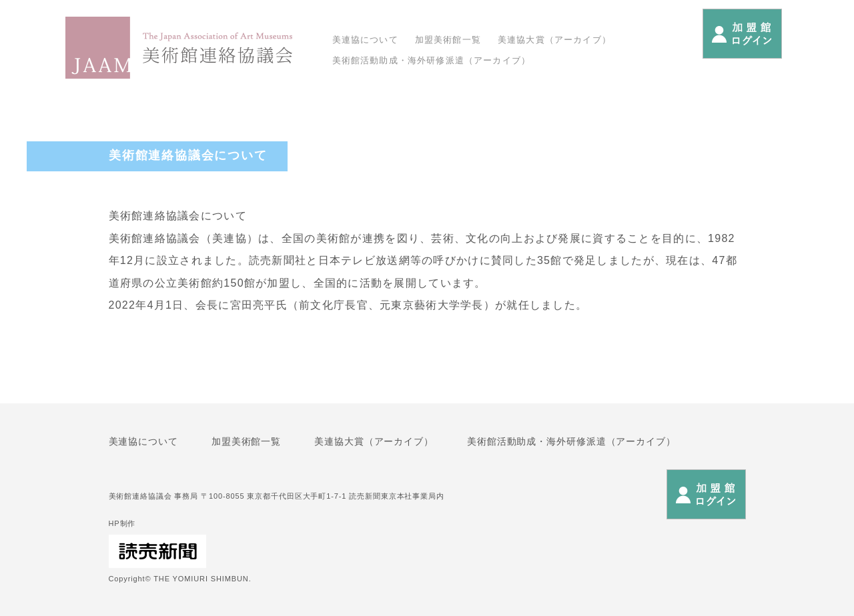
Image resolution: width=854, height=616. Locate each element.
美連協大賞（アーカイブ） (554, 40)
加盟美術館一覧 (448, 40)
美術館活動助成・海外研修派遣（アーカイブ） (432, 60)
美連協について (365, 40)
